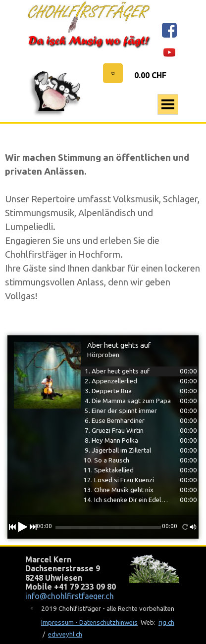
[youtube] (169, 52)
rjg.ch (166, 622)
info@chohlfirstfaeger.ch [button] (70, 596)
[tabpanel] (103, 227)
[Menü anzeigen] (168, 104)
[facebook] (169, 30)
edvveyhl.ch (65, 634)
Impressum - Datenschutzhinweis (89, 622)
